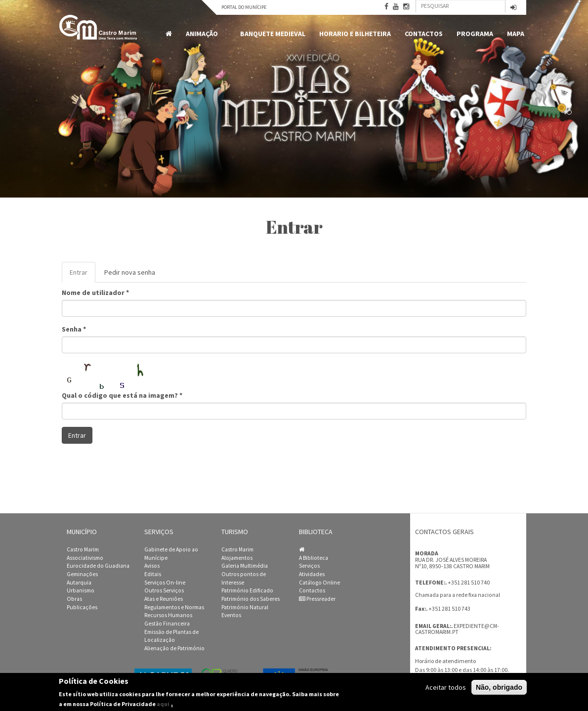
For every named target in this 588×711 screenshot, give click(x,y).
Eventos (231, 615)
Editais (153, 574)
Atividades (312, 574)
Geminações (82, 574)
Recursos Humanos (168, 615)
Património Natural (245, 607)
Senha (74, 329)
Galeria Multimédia (245, 566)
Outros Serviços (164, 590)
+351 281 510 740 (469, 582)
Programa (475, 34)
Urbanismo (81, 590)
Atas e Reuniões (164, 599)
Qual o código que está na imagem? (122, 395)
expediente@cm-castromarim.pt (457, 629)
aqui (163, 704)
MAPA (516, 34)
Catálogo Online (319, 583)
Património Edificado (247, 590)
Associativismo (85, 558)
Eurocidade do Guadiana (98, 566)
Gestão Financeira (167, 624)
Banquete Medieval (273, 34)
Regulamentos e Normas (174, 607)
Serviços (309, 566)
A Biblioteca (314, 558)
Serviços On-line (165, 583)
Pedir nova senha (130, 272)
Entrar (83, 275)
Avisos (152, 566)
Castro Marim (83, 549)
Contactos (424, 34)
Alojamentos (237, 558)
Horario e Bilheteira (355, 34)
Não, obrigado (499, 687)
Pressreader (317, 599)
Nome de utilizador (95, 293)
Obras (74, 599)
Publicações (82, 607)
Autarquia (79, 583)
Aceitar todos (446, 687)
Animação (204, 34)
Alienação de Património (174, 648)
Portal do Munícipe (244, 7)
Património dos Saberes (251, 599)
